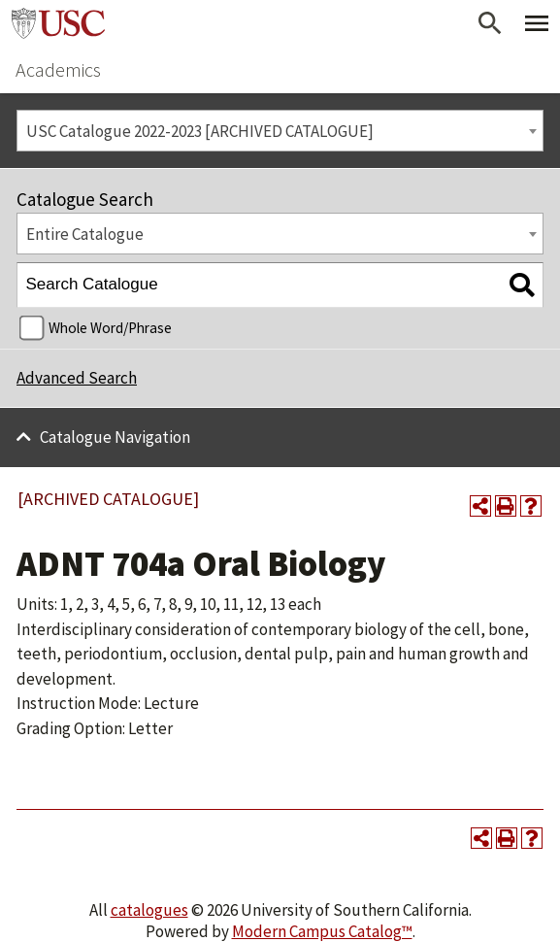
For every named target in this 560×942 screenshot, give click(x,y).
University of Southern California (58, 23)
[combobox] (280, 131)
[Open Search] (490, 23)
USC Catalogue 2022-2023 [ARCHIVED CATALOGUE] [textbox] (200, 131)
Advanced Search (77, 378)
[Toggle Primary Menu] (537, 23)
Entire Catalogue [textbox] (85, 234)
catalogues (149, 910)
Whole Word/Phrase (110, 328)
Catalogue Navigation (115, 437)
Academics (58, 69)
